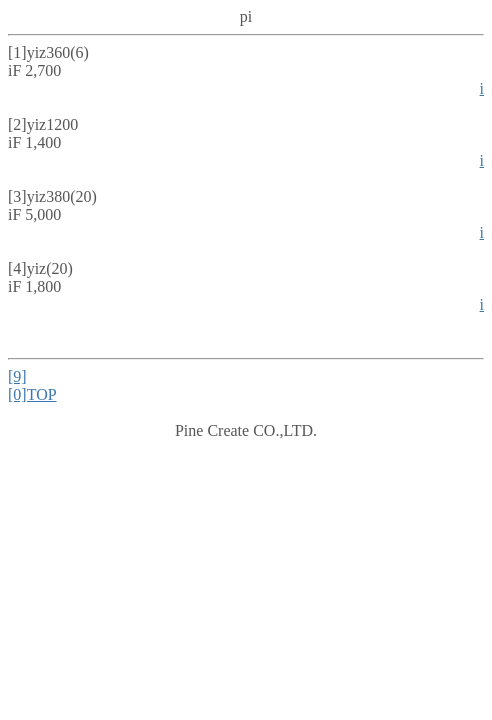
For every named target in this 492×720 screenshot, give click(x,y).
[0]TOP (32, 394)
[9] (17, 376)
